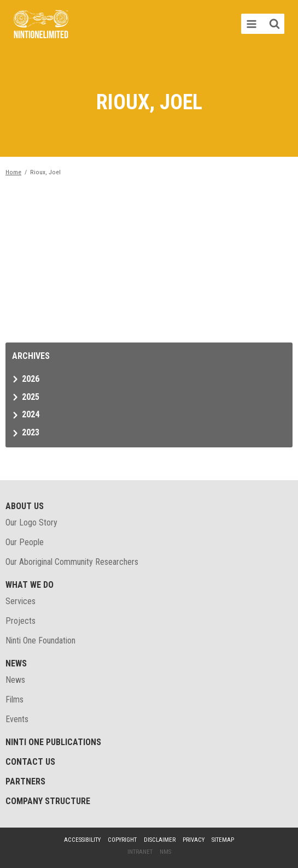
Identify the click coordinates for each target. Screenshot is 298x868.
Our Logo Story (31, 522)
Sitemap (223, 840)
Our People (25, 542)
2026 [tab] (31, 379)
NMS (165, 852)
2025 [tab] (31, 397)
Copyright (122, 840)
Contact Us (30, 762)
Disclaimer (160, 840)
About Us (25, 506)
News (16, 663)
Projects (21, 621)
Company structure (48, 801)
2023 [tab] (31, 432)
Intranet (140, 852)
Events (17, 719)
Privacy (194, 840)
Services (21, 601)
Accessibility (82, 840)
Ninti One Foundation (40, 640)
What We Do (30, 585)
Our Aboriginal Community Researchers (72, 562)
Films (14, 699)
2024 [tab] (31, 414)
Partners (25, 781)
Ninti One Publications (53, 742)
